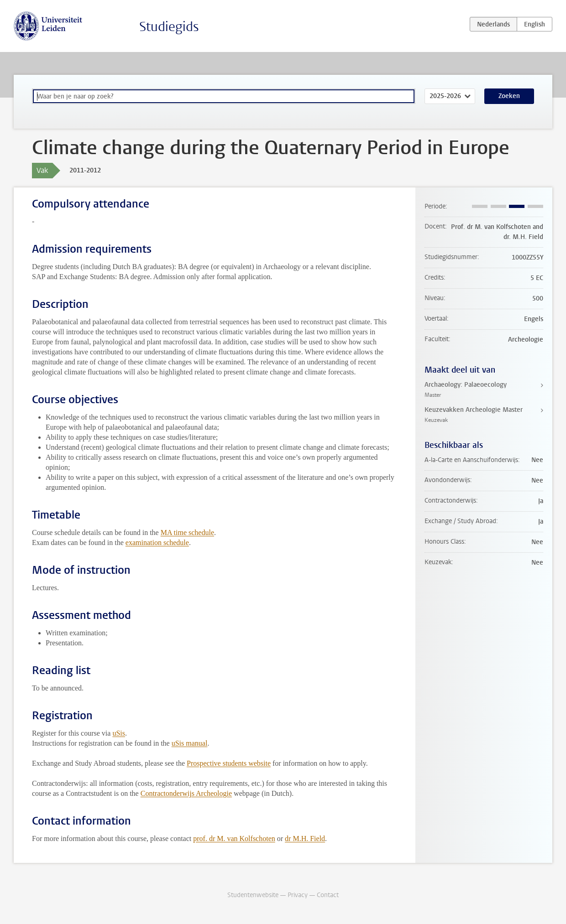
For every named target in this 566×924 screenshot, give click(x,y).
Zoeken (509, 96)
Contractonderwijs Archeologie (186, 793)
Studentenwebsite (253, 895)
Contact (328, 895)
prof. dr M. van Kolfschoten (234, 838)
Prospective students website (229, 763)
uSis (119, 733)
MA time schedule (187, 532)
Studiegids (169, 27)
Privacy (298, 895)
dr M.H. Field (305, 838)
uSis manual (190, 743)
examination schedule (157, 542)
